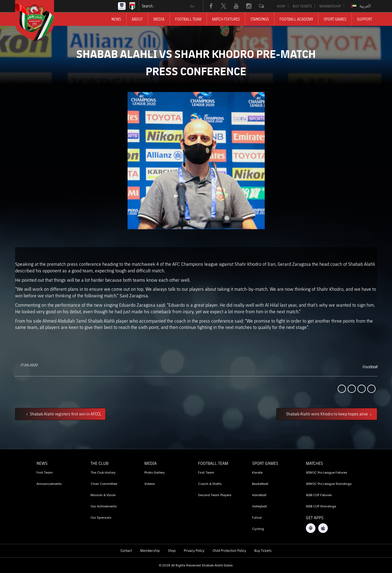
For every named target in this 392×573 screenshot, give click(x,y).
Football (370, 367)
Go (192, 6)
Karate (257, 473)
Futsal (257, 518)
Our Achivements (104, 506)
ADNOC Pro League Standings (329, 484)
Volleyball (260, 506)
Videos (150, 484)
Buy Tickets (263, 550)
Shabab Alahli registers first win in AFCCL (65, 414)
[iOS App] (323, 528)
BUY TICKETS (302, 6)
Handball (259, 495)
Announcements (49, 484)
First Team (45, 473)
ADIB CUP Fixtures (319, 495)
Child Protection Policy (229, 550)
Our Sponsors (101, 518)
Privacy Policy (194, 550)
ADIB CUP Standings (321, 506)
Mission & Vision (103, 495)
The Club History (103, 473)
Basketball (260, 484)
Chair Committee (104, 484)
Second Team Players (215, 495)
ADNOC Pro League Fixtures (327, 473)
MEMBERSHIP (330, 6)
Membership (150, 550)
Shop (172, 550)
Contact (126, 550)
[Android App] (311, 528)
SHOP (281, 6)
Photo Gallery (154, 473)
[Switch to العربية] (362, 6)
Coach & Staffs (210, 484)
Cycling (258, 529)
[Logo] (40, 21)
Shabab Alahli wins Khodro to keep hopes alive (327, 414)
